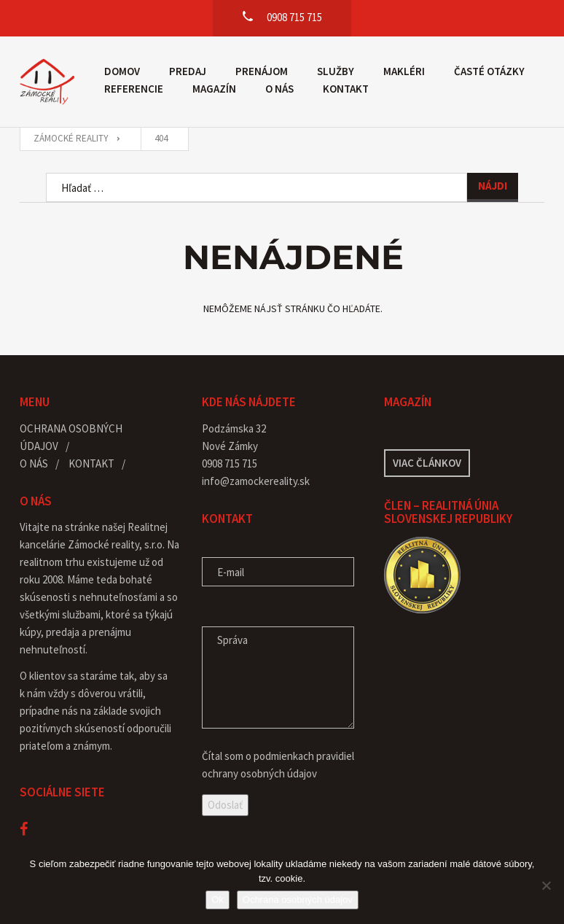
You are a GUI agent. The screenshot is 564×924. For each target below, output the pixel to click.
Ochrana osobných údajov (298, 900)
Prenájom (262, 71)
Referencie (134, 89)
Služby (336, 71)
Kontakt (346, 89)
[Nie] (546, 885)
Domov (122, 71)
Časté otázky (489, 71)
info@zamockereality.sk (256, 481)
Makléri (404, 71)
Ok (218, 900)
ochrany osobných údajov (259, 773)
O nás (279, 89)
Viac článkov (427, 463)
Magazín (214, 89)
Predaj (188, 71)
